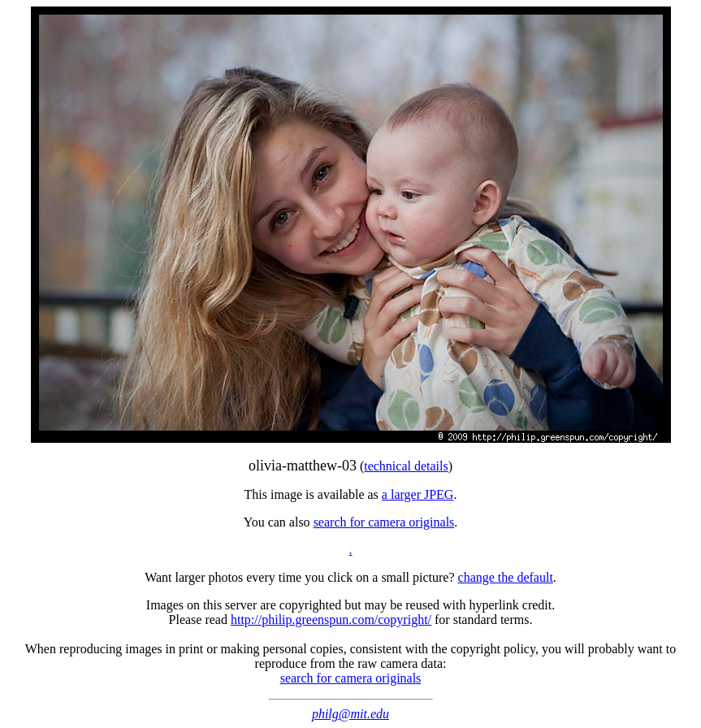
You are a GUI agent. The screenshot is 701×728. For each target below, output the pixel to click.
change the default (506, 577)
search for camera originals (384, 522)
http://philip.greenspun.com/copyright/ (331, 620)
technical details (406, 466)
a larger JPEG (418, 494)
